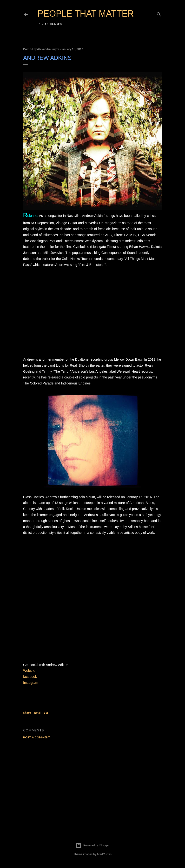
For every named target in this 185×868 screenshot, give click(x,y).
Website (29, 671)
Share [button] (27, 713)
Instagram (31, 683)
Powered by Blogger (92, 845)
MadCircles (104, 854)
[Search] (159, 13)
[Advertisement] (92, 785)
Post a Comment (37, 737)
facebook (30, 677)
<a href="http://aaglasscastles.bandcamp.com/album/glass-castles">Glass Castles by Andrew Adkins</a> (92, 598)
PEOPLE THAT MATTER (86, 14)
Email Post (41, 713)
